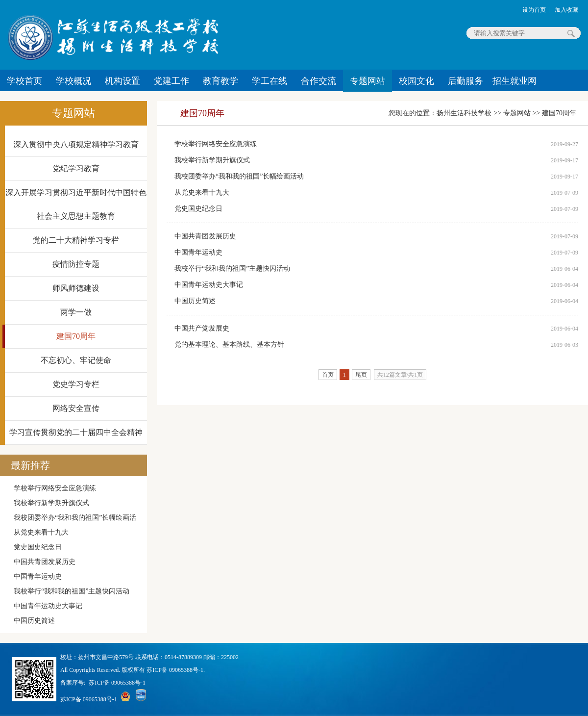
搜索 (571, 33)
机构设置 (122, 81)
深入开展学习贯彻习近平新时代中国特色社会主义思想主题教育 (76, 204)
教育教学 (220, 81)
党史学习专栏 (76, 384)
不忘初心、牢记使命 (76, 360)
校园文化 (416, 81)
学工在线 (269, 81)
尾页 (361, 375)
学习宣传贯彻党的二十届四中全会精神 (76, 432)
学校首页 (24, 81)
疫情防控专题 (76, 264)
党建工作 (171, 81)
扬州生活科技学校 (464, 113)
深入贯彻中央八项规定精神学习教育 (76, 144)
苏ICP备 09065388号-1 (117, 683)
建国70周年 (76, 336)
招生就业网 (514, 81)
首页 (328, 375)
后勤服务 (465, 81)
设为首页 (534, 10)
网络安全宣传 (76, 408)
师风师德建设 (76, 288)
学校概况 (73, 81)
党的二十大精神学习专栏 (76, 240)
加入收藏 (566, 10)
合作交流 (318, 81)
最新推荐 (30, 465)
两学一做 (76, 312)
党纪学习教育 (76, 168)
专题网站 (367, 81)
